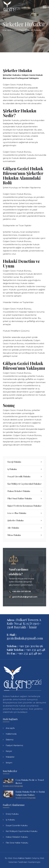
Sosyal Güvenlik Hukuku (19, 477)
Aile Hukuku (13, 528)
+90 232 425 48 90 (29, 653)
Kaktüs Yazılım (25, 858)
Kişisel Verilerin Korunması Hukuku (24, 506)
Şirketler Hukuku (15, 521)
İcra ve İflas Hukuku (17, 513)
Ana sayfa (10, 728)
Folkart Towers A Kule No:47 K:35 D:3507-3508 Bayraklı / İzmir (24, 623)
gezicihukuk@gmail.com (25, 597)
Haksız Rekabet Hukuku (19, 491)
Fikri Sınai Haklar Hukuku (20, 499)
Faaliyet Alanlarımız (14, 745)
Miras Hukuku (14, 535)
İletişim (9, 763)
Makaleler (10, 757)
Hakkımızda (11, 734)
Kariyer (9, 751)
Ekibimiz (10, 740)
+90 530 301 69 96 (21, 591)
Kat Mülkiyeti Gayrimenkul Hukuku (24, 484)
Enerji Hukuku (14, 462)
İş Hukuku (12, 469)
